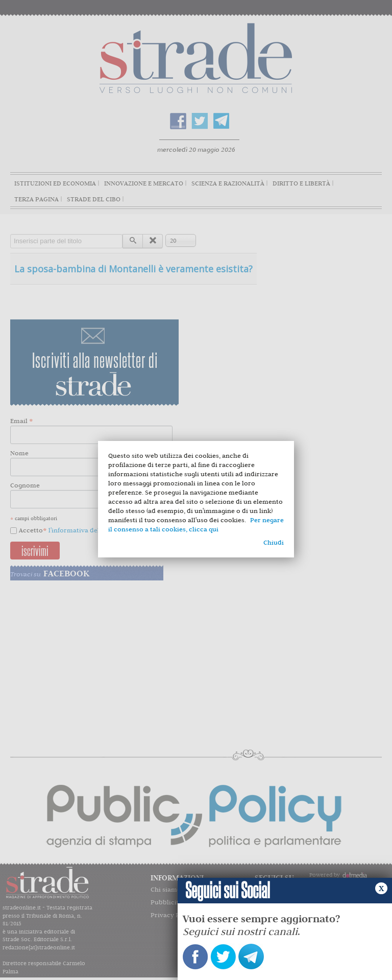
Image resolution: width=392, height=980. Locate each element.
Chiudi (274, 542)
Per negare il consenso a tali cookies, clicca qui (196, 524)
